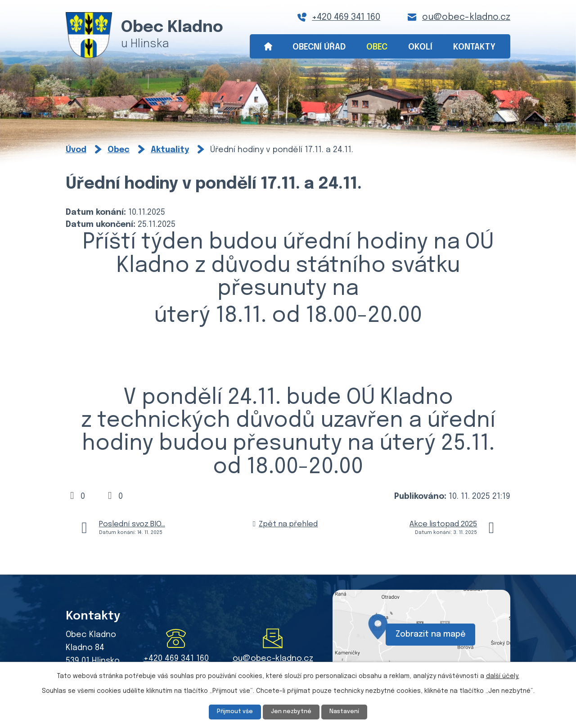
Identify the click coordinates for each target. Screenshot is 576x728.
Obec (377, 47)
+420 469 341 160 (346, 17)
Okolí (420, 47)
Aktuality (170, 150)
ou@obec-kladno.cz (466, 17)
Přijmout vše (232, 711)
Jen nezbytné (292, 711)
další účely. (503, 675)
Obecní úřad (319, 47)
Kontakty (474, 47)
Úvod (268, 47)
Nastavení (348, 711)
